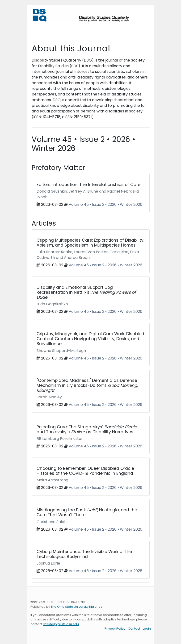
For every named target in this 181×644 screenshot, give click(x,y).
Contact (134, 629)
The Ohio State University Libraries (76, 607)
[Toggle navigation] (37, 27)
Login (147, 629)
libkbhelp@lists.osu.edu (61, 624)
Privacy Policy (115, 629)
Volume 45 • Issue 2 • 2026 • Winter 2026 (105, 204)
